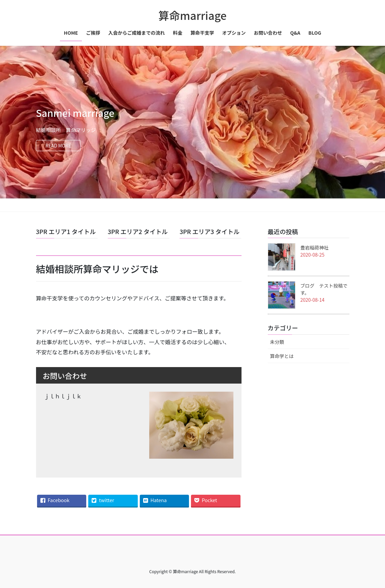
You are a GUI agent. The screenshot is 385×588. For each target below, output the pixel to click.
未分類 (277, 342)
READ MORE (60, 146)
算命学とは (282, 356)
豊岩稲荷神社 (315, 248)
